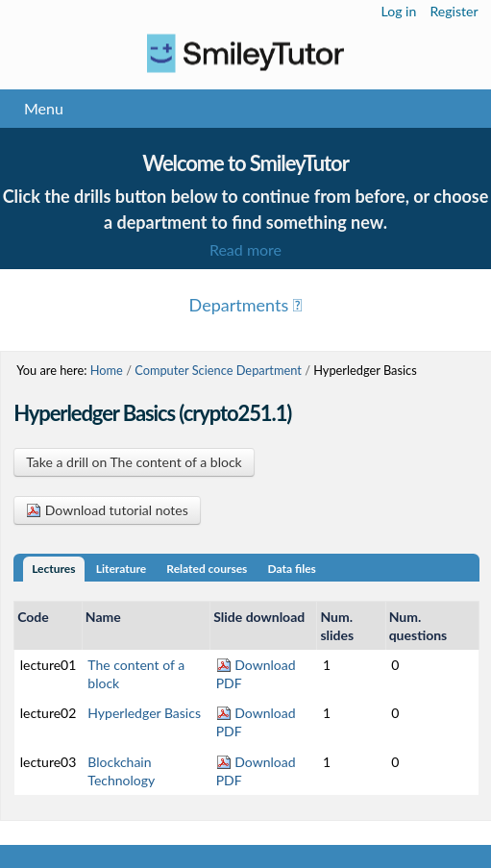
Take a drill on (134, 462)
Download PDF (256, 674)
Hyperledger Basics (144, 713)
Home (107, 370)
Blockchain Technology (121, 771)
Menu (44, 108)
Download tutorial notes (107, 510)
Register (454, 11)
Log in (399, 11)
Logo (245, 53)
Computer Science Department (218, 370)
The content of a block (136, 674)
